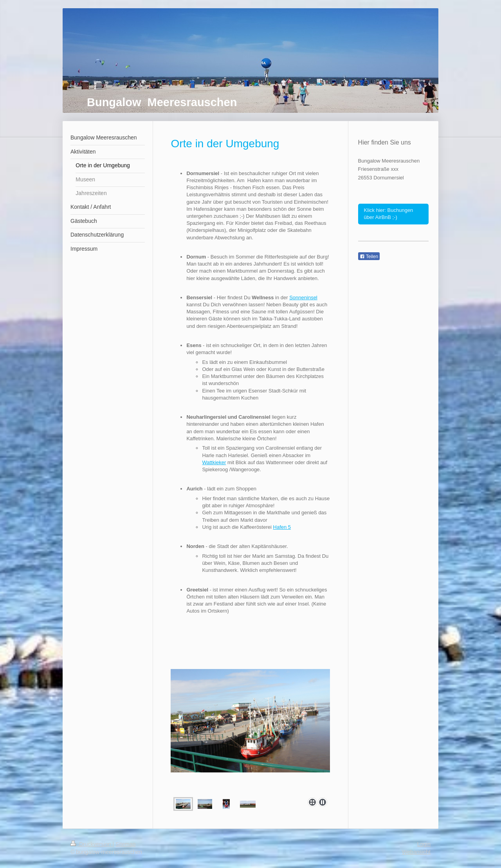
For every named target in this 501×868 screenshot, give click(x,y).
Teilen (369, 257)
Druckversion (91, 844)
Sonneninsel (303, 297)
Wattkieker (214, 462)
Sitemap (125, 844)
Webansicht (416, 852)
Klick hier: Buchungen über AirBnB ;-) (389, 214)
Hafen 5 (282, 527)
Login (424, 844)
